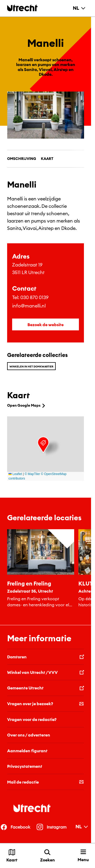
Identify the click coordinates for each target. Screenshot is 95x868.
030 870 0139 (34, 297)
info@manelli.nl (29, 306)
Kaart (47, 159)
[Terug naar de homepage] (22, 8)
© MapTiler (32, 474)
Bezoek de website (46, 325)
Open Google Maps (27, 405)
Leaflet (15, 474)
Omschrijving (22, 159)
